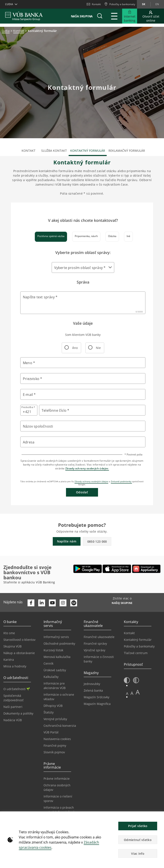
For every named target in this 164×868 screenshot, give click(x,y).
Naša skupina (82, 16)
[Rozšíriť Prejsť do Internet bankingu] (130, 16)
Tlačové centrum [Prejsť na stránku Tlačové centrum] (136, 653)
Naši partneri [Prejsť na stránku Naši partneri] (13, 707)
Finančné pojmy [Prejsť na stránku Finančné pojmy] (55, 746)
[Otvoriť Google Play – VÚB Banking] (88, 569)
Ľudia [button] (9, 4)
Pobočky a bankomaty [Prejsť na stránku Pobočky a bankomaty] (139, 646)
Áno (71, 349)
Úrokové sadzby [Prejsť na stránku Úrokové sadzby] (55, 670)
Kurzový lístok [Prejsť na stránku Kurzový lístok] (53, 650)
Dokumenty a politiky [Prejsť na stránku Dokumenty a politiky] (18, 713)
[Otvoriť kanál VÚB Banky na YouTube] (52, 603)
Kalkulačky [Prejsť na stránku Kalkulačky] (51, 677)
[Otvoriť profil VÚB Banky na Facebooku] (31, 603)
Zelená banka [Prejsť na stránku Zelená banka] (93, 690)
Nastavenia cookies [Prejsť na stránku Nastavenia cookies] (57, 739)
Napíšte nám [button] (67, 541)
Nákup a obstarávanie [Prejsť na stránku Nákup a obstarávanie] (19, 653)
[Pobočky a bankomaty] (120, 4)
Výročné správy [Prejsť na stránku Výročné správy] (94, 650)
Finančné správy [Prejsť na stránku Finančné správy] (95, 643)
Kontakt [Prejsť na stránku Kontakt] (129, 633)
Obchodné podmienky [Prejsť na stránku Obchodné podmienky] (59, 643)
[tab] (51, 237)
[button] (100, 16)
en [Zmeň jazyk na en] (157, 4)
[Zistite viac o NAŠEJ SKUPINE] (122, 604)
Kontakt (94, 4)
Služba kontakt (54, 151)
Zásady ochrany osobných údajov (91, 481)
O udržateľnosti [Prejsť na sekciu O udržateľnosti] (17, 689)
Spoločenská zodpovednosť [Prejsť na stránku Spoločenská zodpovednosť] (13, 698)
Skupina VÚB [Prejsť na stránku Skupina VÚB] (12, 646)
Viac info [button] (138, 854)
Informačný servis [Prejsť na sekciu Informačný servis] (56, 637)
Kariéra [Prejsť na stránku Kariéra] (9, 660)
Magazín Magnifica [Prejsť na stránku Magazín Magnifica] (97, 704)
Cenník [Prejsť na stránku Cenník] (48, 663)
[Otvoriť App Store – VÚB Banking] (117, 569)
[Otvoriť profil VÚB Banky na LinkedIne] (42, 603)
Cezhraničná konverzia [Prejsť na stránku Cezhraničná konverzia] (60, 726)
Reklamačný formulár (127, 151)
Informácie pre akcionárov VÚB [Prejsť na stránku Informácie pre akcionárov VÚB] (55, 686)
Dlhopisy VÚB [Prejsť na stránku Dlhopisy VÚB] (53, 706)
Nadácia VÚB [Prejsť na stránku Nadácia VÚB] (13, 720)
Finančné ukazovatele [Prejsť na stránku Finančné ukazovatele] (99, 637)
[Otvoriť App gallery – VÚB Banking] (146, 569)
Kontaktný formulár (88, 151)
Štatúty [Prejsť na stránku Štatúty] (49, 712)
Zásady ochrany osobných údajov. (87, 468)
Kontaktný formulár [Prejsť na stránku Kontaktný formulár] (138, 640)
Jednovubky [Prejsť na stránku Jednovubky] (92, 684)
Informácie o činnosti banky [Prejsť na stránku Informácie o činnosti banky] (99, 659)
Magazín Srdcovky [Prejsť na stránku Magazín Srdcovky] (97, 697)
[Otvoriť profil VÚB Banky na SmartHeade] (74, 603)
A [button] (127, 693)
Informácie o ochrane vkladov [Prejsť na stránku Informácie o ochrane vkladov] (59, 697)
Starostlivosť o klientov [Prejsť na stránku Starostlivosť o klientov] (19, 640)
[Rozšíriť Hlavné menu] (114, 16)
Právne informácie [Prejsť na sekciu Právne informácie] (57, 779)
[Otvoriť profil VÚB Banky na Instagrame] (63, 603)
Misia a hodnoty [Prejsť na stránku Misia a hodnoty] (15, 666)
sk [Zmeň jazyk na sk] (144, 4)
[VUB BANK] (24, 16)
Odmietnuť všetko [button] (138, 840)
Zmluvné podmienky (121, 481)
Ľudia (6, 31)
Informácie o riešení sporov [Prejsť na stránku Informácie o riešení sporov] (58, 799)
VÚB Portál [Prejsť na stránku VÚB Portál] (51, 732)
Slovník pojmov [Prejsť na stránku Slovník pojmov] (54, 752)
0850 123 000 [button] (97, 541)
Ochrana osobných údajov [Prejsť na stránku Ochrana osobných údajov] (57, 787)
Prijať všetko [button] (138, 826)
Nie (94, 349)
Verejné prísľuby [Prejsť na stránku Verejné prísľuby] (55, 719)
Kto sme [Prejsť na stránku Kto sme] (9, 633)
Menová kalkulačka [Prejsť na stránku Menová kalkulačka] (57, 657)
